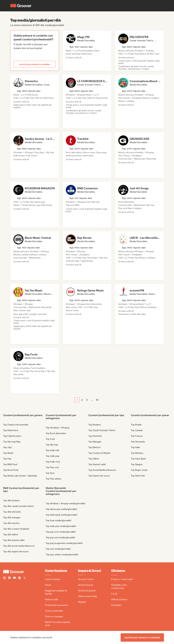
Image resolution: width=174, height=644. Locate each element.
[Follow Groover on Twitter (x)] (25, 578)
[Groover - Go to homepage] (24, 572)
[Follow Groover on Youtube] (14, 578)
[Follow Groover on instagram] (4, 578)
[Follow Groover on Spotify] (20, 578)
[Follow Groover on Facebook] (9, 578)
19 (97, 400)
